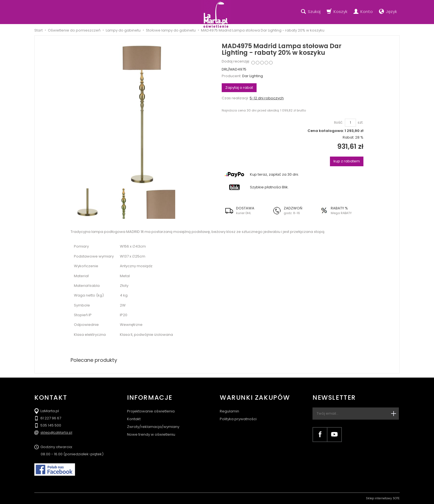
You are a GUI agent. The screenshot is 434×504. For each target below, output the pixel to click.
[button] (245, 211)
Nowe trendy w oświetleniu (151, 434)
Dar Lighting (253, 76)
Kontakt (134, 419)
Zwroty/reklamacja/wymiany (153, 427)
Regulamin (229, 411)
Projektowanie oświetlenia (151, 411)
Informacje (150, 398)
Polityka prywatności (238, 419)
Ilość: (339, 123)
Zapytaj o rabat (239, 88)
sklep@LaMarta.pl (56, 432)
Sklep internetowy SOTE (383, 498)
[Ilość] (350, 123)
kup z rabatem (347, 161)
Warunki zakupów (255, 398)
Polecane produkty (94, 360)
